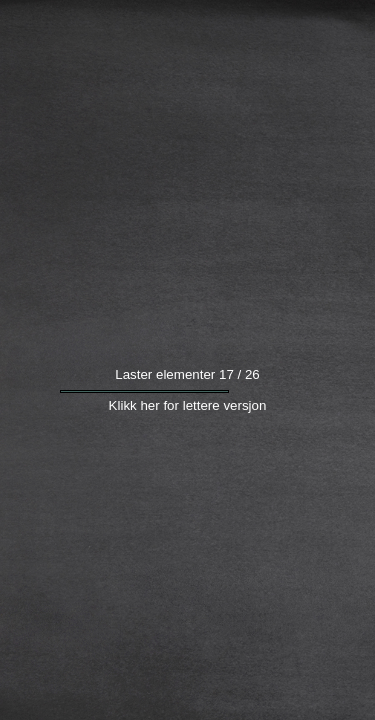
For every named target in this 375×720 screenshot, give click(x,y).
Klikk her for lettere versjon (188, 437)
